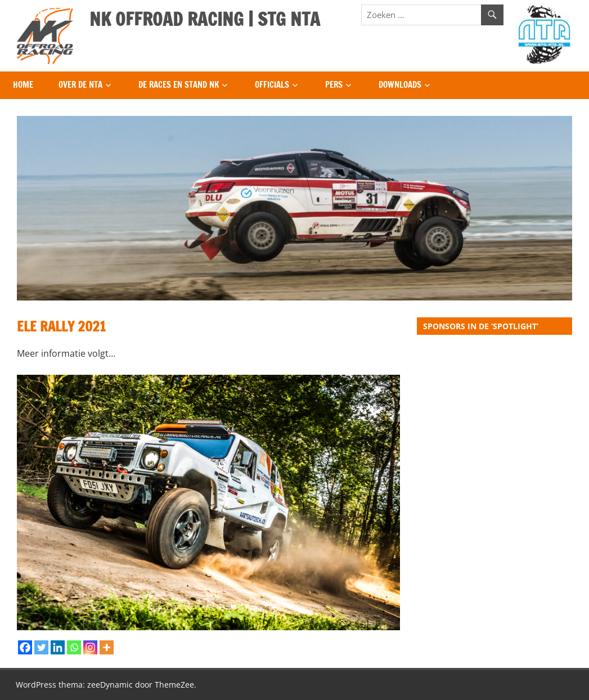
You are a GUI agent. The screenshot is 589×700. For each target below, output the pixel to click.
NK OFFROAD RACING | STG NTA (205, 19)
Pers (334, 85)
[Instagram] (90, 647)
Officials (272, 85)
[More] (107, 647)
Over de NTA (80, 85)
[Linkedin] (58, 647)
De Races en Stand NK (179, 85)
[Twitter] (41, 647)
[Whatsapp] (74, 647)
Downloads (400, 85)
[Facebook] (25, 647)
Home (23, 85)
